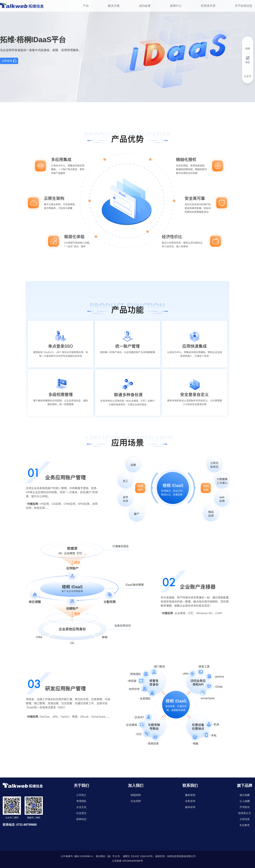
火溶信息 (245, 819)
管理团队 (81, 801)
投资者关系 (208, 6)
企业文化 (81, 807)
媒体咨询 (190, 807)
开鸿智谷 (245, 807)
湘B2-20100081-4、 (85, 856)
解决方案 (114, 6)
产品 (86, 6)
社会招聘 (136, 801)
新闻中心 (176, 6)
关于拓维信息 (244, 6)
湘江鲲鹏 (245, 795)
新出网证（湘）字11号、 (109, 856)
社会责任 (81, 813)
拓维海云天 (245, 813)
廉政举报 (190, 795)
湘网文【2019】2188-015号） (139, 856)
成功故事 (145, 6)
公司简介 (81, 795)
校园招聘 (136, 795)
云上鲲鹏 (245, 801)
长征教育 (245, 825)
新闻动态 (81, 819)
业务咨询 (190, 801)
